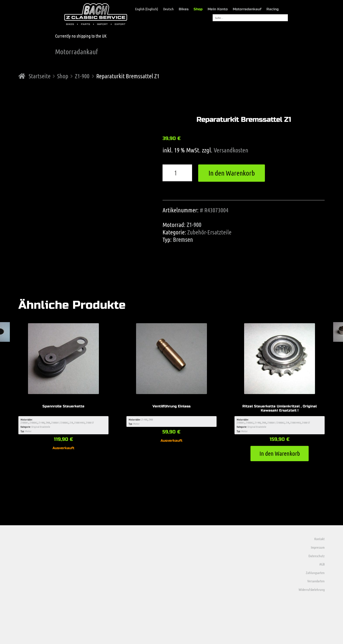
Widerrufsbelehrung (312, 589)
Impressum (318, 547)
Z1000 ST (90, 422)
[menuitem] (144, 9)
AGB (322, 564)
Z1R (71, 422)
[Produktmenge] (177, 173)
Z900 (48, 422)
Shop (198, 9)
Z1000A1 (24, 422)
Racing (273, 9)
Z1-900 (82, 76)
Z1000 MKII (79, 422)
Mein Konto (218, 9)
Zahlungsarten (315, 573)
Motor (28, 431)
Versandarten (316, 581)
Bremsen (183, 239)
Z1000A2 (33, 422)
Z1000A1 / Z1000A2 (60, 422)
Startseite (40, 76)
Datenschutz (317, 556)
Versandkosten (231, 150)
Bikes (184, 9)
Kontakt (319, 539)
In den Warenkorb (232, 173)
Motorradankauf (247, 9)
